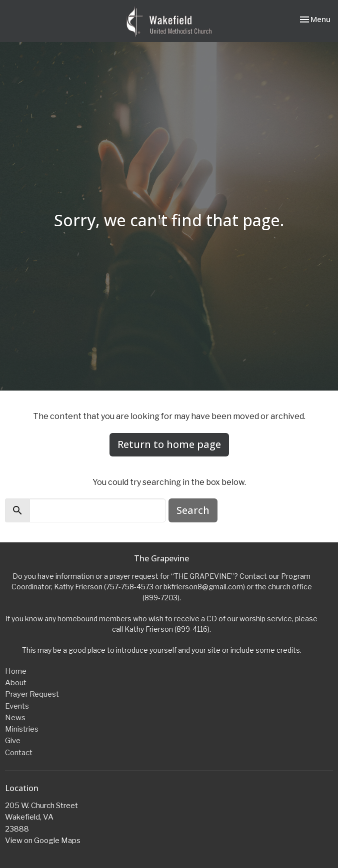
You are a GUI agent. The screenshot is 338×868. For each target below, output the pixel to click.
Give (13, 741)
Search (193, 510)
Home (16, 671)
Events (17, 706)
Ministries (22, 729)
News (15, 718)
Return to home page (169, 444)
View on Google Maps (43, 841)
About (16, 683)
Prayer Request (32, 694)
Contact (19, 753)
